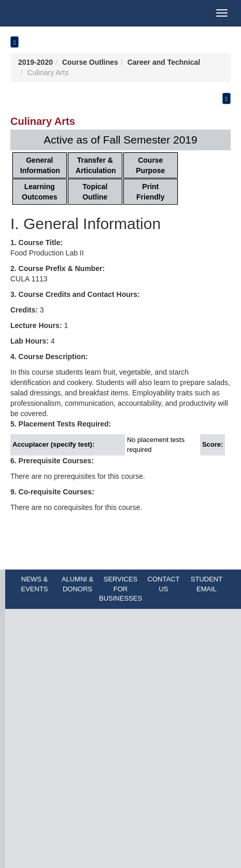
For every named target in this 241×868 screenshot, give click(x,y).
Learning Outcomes (39, 192)
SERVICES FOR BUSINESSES (120, 589)
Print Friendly (150, 192)
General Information (40, 165)
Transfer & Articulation (96, 165)
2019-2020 (36, 62)
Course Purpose (150, 165)
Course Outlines (90, 62)
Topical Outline (95, 192)
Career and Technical (164, 62)
